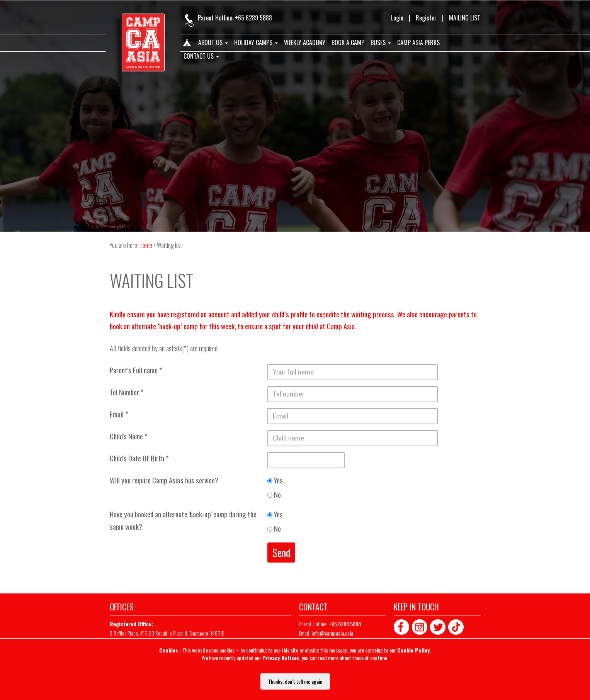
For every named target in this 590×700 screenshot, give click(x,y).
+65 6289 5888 (253, 18)
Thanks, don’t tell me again (295, 681)
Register (426, 18)
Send (281, 553)
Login (397, 18)
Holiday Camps (256, 43)
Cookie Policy (413, 650)
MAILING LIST (465, 18)
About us (213, 43)
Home (186, 44)
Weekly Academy (305, 43)
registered (185, 314)
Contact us (201, 56)
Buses (381, 43)
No (274, 494)
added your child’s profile (275, 314)
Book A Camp (348, 43)
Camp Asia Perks (418, 43)
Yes (275, 480)
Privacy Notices (281, 658)
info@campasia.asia (332, 633)
